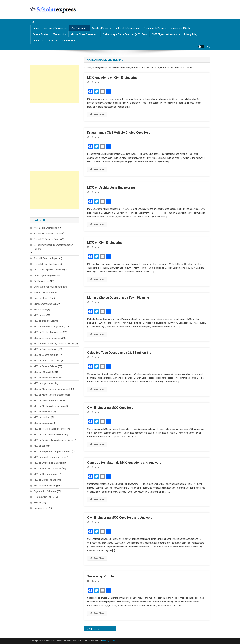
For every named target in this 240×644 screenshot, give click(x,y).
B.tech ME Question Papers (47, 264)
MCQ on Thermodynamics (46, 474)
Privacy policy (191, 34)
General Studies (41, 34)
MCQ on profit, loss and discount (49, 434)
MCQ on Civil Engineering (105, 243)
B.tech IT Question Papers (46, 258)
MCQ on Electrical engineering (48, 332)
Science (38, 503)
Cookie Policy (68, 40)
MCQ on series (41, 446)
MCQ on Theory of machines (48, 469)
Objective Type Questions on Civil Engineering (119, 353)
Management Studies (181, 28)
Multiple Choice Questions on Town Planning (118, 298)
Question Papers (100, 28)
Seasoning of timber (101, 576)
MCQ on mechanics (43, 412)
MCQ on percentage (43, 423)
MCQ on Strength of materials (48, 463)
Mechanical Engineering (55, 28)
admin (97, 82)
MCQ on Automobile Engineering (50, 327)
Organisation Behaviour (45, 491)
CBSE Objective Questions (165, 34)
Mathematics (60, 34)
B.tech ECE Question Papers (47, 239)
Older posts (94, 629)
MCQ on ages (40, 315)
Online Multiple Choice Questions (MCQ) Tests (125, 34)
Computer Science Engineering (49, 287)
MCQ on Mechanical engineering (49, 406)
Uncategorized (41, 508)
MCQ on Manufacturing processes (50, 395)
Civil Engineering (79, 28)
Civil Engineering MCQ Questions (110, 408)
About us (53, 40)
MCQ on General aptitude (46, 355)
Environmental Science (155, 28)
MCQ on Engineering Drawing (48, 338)
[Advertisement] (55, 84)
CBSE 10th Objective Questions (49, 270)
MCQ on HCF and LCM (44, 372)
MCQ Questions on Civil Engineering (112, 78)
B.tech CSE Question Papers (47, 234)
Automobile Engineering (127, 28)
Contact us (38, 40)
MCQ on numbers (42, 417)
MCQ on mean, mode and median (50, 400)
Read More (97, 114)
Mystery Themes (109, 641)
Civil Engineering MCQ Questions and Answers (120, 518)
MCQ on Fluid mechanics (46, 349)
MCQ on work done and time (47, 480)
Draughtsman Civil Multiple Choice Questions (119, 133)
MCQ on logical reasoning (46, 383)
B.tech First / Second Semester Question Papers (53, 247)
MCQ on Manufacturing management (52, 389)
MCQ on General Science (46, 366)
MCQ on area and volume (46, 321)
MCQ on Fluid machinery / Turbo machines (54, 344)
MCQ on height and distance (47, 378)
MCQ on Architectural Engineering (111, 188)
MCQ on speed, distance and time (50, 457)
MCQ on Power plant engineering (50, 429)
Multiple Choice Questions (83, 34)
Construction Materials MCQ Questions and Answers (124, 463)
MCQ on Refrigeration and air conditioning (54, 440)
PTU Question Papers (44, 497)
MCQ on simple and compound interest (53, 451)
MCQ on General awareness (47, 361)
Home (36, 28)
